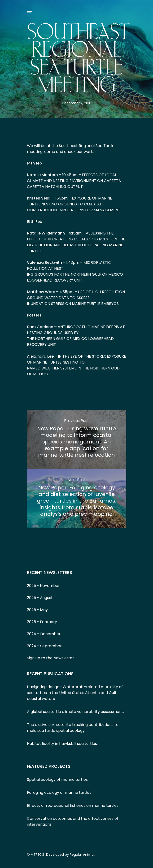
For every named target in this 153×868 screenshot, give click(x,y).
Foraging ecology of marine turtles (59, 792)
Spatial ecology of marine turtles (57, 779)
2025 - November (43, 586)
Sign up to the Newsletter (50, 658)
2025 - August (40, 598)
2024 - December (44, 634)
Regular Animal (82, 855)
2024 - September (44, 646)
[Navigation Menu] (30, 11)
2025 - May (37, 610)
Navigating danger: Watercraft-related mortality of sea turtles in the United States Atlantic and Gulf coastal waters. (75, 693)
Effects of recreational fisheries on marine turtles (73, 805)
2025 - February (42, 622)
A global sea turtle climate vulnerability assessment (75, 712)
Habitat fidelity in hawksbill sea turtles (62, 744)
